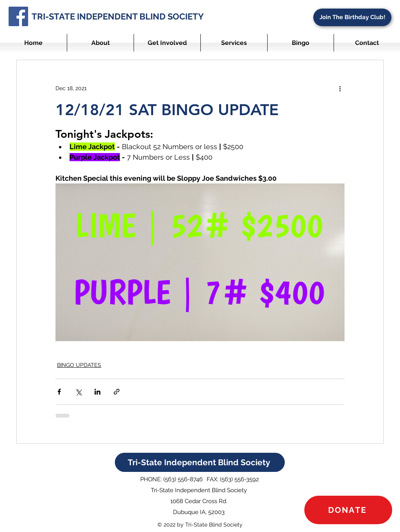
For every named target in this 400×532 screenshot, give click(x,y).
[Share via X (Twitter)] (78, 392)
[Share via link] (117, 392)
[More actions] (340, 88)
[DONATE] (348, 510)
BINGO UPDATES (79, 365)
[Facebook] (18, 16)
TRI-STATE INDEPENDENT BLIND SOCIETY (118, 16)
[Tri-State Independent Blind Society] (200, 462)
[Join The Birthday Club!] (352, 17)
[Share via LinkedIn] (97, 392)
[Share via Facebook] (59, 392)
